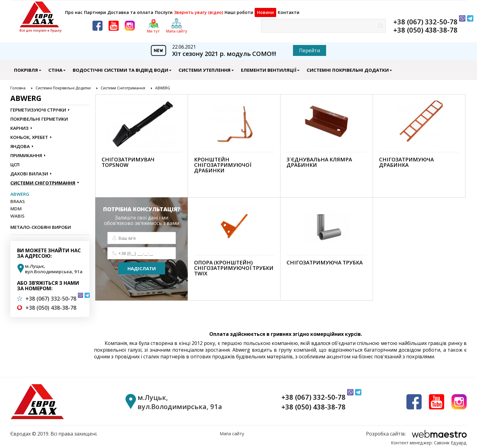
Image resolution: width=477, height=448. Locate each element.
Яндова (20, 143)
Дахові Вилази (29, 171)
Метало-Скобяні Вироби (41, 224)
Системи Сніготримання (123, 85)
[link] (142, 143)
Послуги (188, 9)
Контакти (348, 9)
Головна (18, 85)
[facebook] (97, 23)
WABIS (17, 213)
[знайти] (381, 23)
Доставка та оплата (147, 9)
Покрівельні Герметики (39, 116)
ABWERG (163, 85)
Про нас (73, 9)
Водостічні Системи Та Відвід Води (120, 67)
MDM (16, 205)
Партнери (104, 9)
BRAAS (17, 198)
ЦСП (15, 161)
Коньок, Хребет (29, 134)
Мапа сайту (232, 431)
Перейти (310, 47)
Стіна (55, 67)
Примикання (26, 152)
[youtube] (114, 23)
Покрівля (26, 67)
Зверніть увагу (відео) (232, 9)
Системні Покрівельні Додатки (348, 67)
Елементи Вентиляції (269, 67)
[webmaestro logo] (416, 431)
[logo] (40, 14)
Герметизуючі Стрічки (38, 107)
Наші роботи (279, 9)
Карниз (19, 125)
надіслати (142, 265)
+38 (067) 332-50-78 (425, 19)
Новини (316, 9)
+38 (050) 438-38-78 (425, 27)
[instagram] (130, 23)
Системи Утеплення (205, 67)
